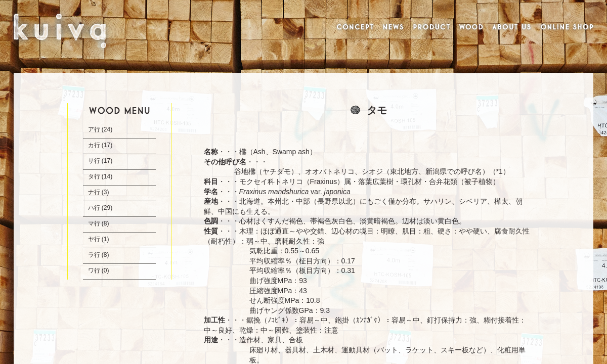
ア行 (94, 129)
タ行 (94, 176)
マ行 (94, 223)
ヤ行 (94, 239)
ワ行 (94, 270)
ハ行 (94, 208)
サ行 (94, 161)
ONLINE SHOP (568, 28)
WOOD (471, 28)
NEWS (394, 28)
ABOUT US (511, 28)
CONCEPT (354, 28)
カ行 (94, 145)
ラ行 (94, 255)
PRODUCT (431, 28)
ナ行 (94, 192)
